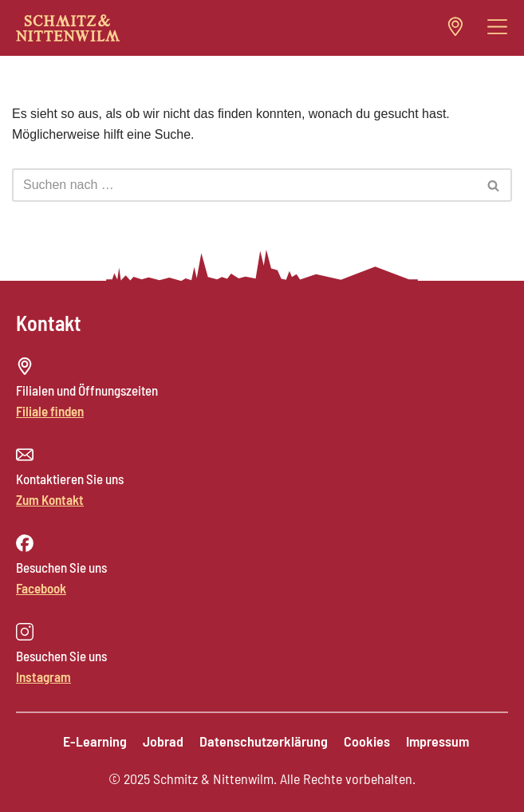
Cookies (367, 741)
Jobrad (163, 741)
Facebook (41, 588)
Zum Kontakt (50, 499)
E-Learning (95, 741)
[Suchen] (244, 185)
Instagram (43, 676)
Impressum (437, 741)
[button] (498, 27)
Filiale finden (50, 411)
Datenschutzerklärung (264, 741)
